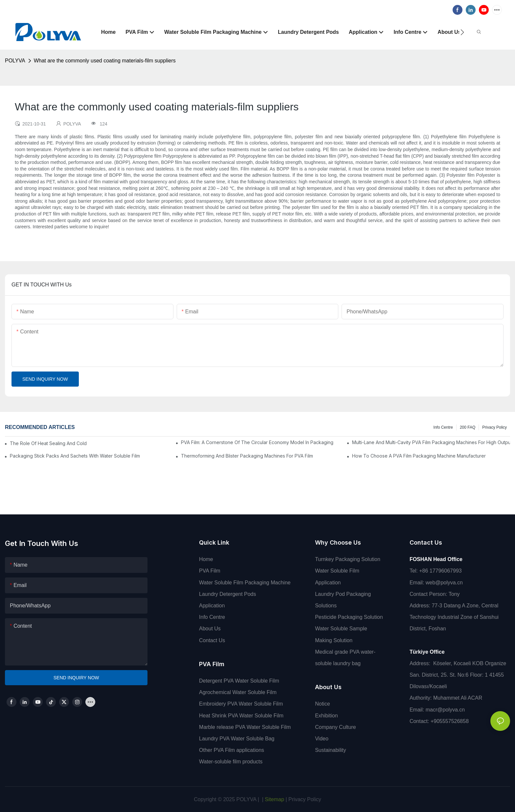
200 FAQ (468, 427)
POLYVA (15, 61)
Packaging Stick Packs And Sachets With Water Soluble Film (75, 456)
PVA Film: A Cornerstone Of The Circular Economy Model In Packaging (257, 442)
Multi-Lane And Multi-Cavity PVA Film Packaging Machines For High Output (431, 442)
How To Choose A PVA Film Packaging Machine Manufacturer (419, 456)
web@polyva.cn (444, 583)
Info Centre (443, 427)
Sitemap (274, 799)
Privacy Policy (494, 427)
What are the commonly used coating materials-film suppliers (105, 61)
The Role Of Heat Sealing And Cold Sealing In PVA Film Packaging (48, 443)
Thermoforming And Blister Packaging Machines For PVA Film (247, 456)
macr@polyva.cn (446, 710)
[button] (462, 32)
